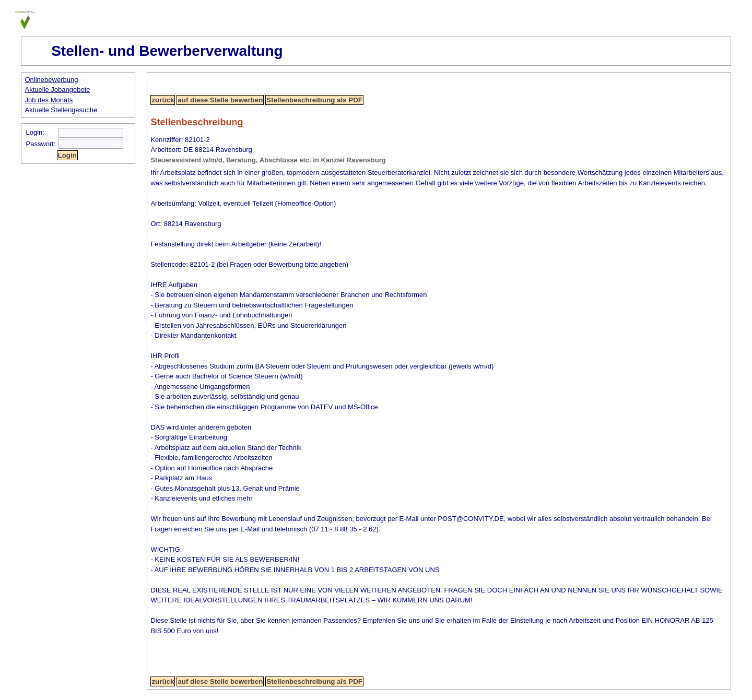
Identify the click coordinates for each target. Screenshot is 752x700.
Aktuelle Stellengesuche (61, 110)
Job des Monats (49, 100)
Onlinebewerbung (52, 80)
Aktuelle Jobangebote (58, 90)
